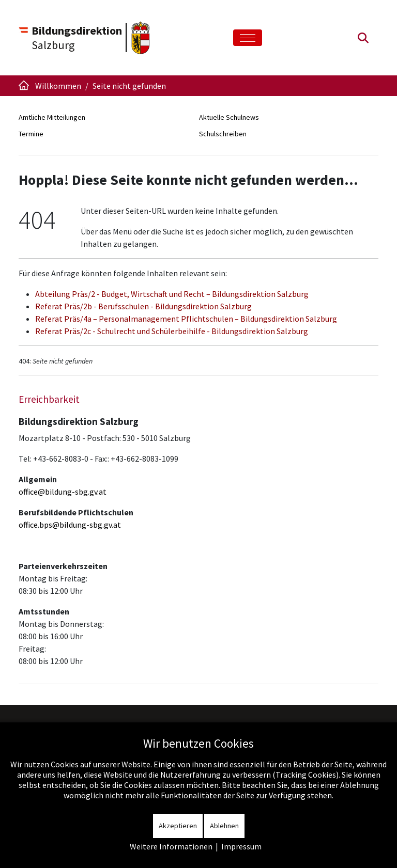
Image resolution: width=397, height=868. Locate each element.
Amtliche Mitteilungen (52, 117)
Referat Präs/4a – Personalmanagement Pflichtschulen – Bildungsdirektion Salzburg (186, 319)
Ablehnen (224, 826)
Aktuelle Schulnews (229, 117)
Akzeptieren (178, 826)
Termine (31, 134)
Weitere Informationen (171, 846)
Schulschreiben (223, 134)
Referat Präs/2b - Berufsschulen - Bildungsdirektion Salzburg (143, 306)
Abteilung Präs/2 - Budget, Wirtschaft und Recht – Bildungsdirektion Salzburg (172, 294)
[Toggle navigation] (248, 38)
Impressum (241, 846)
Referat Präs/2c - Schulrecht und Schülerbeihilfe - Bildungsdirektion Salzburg (172, 331)
